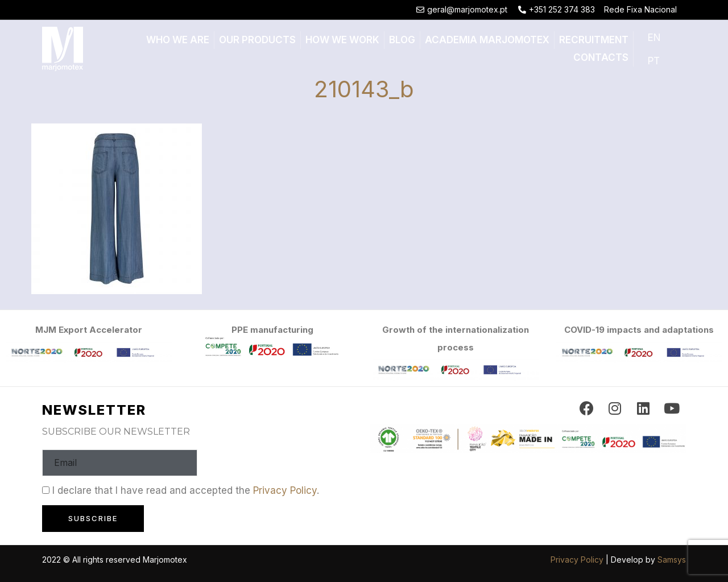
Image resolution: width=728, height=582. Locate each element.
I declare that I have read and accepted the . (186, 490)
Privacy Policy (285, 490)
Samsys (672, 560)
